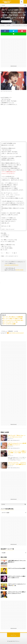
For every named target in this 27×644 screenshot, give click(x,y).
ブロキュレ (17, 641)
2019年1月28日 (20, 270)
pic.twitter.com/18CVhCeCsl (11, 265)
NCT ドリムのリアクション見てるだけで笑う (13, 320)
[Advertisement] (13, 52)
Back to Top (13, 635)
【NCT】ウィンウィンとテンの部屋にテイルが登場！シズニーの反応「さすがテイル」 (17, 453)
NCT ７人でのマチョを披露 (9, 324)
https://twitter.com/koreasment (16, 333)
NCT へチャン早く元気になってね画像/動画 (13, 317)
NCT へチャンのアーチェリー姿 (10, 322)
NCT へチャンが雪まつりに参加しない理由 (13, 319)
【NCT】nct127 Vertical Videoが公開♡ (17, 568)
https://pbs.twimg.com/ (8, 91)
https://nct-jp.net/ (10, 229)
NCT (10, 21)
